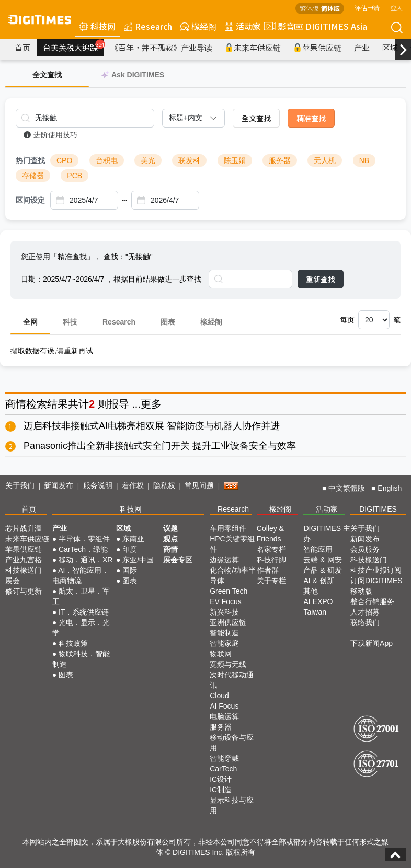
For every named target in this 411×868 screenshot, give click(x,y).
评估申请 (367, 8)
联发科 (189, 160)
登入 (396, 8)
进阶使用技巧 (50, 135)
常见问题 (199, 485)
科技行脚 (271, 560)
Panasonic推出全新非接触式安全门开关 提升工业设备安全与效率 (160, 446)
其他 (311, 591)
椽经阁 (198, 26)
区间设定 (30, 200)
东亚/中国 (138, 560)
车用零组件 (228, 528)
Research (148, 26)
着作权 (133, 485)
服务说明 (98, 485)
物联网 (221, 654)
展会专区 (178, 560)
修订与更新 (24, 591)
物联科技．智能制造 (81, 659)
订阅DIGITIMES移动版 (376, 586)
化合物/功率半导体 (233, 575)
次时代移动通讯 (232, 680)
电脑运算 (224, 716)
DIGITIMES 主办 (327, 534)
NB (364, 160)
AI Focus (224, 706)
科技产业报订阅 (376, 570)
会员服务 (365, 549)
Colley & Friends (270, 534)
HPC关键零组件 (232, 544)
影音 (278, 26)
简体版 (330, 8)
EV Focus (226, 601)
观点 (170, 539)
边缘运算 (224, 560)
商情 (16, 404)
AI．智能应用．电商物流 (81, 575)
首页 (22, 47)
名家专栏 (271, 549)
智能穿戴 (224, 758)
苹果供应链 (317, 47)
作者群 (268, 570)
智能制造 (224, 633)
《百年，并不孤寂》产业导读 (161, 47)
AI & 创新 (318, 581)
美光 (148, 160)
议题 (170, 528)
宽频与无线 (228, 664)
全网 (30, 322)
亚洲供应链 (228, 622)
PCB (75, 176)
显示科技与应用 (232, 805)
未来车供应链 (253, 47)
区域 (390, 47)
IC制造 (221, 790)
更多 (151, 404)
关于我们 (20, 485)
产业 (362, 47)
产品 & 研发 (322, 570)
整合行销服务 (372, 601)
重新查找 (321, 279)
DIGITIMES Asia (331, 26)
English (390, 488)
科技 (70, 322)
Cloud (219, 696)
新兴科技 (224, 612)
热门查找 (30, 160)
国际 (130, 570)
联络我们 (365, 622)
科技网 (98, 26)
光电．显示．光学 (81, 628)
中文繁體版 (347, 488)
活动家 (243, 26)
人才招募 (365, 612)
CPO (64, 160)
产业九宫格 (24, 560)
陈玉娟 (235, 160)
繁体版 (309, 8)
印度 (130, 549)
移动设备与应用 (232, 743)
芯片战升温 (24, 528)
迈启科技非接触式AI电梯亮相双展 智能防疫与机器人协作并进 (152, 426)
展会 (13, 581)
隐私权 (164, 485)
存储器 (33, 176)
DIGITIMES (378, 509)
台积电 (107, 160)
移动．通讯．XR (85, 560)
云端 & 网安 (322, 560)
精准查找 (311, 118)
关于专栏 (271, 581)
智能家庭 (224, 643)
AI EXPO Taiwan (318, 607)
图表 (168, 322)
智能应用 (318, 549)
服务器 (280, 160)
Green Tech (229, 591)
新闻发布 (59, 485)
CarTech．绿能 (83, 549)
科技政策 (73, 643)
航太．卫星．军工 (81, 596)
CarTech (223, 769)
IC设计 (221, 779)
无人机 (325, 160)
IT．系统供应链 (84, 612)
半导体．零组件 (84, 539)
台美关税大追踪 (73, 46)
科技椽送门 (24, 570)
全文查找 (256, 118)
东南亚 (133, 539)
